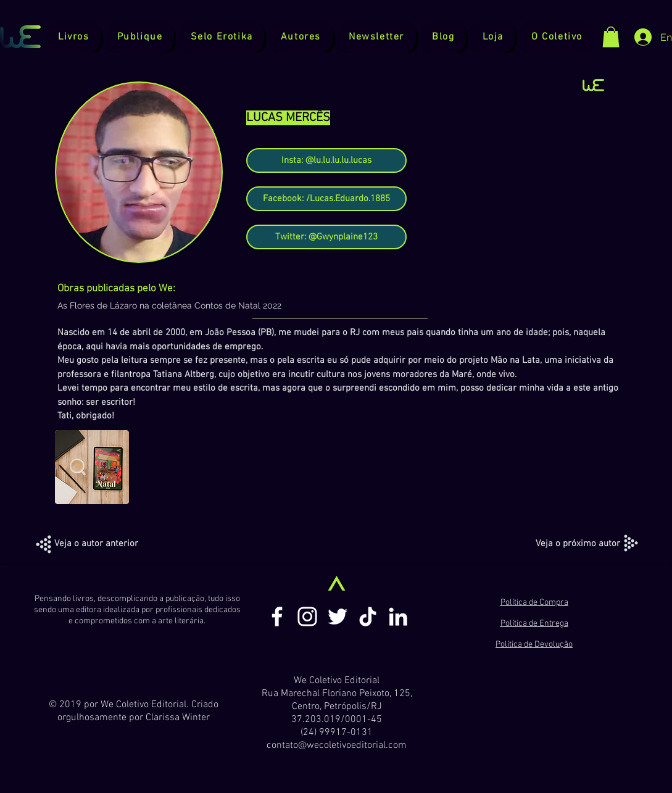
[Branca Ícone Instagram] (307, 617)
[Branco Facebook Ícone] (277, 617)
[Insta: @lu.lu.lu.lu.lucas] (326, 160)
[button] (140, 37)
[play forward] (605, 467)
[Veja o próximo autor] (578, 544)
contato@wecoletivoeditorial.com (337, 745)
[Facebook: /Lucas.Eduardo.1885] (326, 199)
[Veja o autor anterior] (96, 544)
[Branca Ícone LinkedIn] (398, 617)
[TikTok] (368, 617)
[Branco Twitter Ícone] (338, 617)
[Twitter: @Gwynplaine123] (326, 237)
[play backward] (70, 467)
